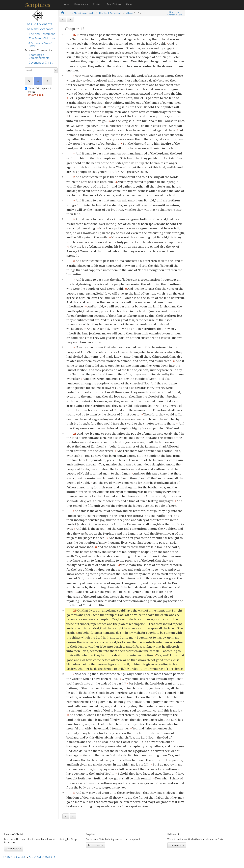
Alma (130, 13)
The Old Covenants (38, 24)
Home (66, 4)
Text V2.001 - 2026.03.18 (42, 857)
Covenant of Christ (41, 63)
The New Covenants (39, 29)
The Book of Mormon (43, 38)
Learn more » (14, 848)
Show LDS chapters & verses (38, 92)
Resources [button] (81, 4)
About (129, 4)
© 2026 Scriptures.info (14, 857)
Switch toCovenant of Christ (175, 14)
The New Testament (42, 34)
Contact (97, 4)
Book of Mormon (110, 13)
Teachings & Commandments (39, 56)
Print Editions (114, 4)
